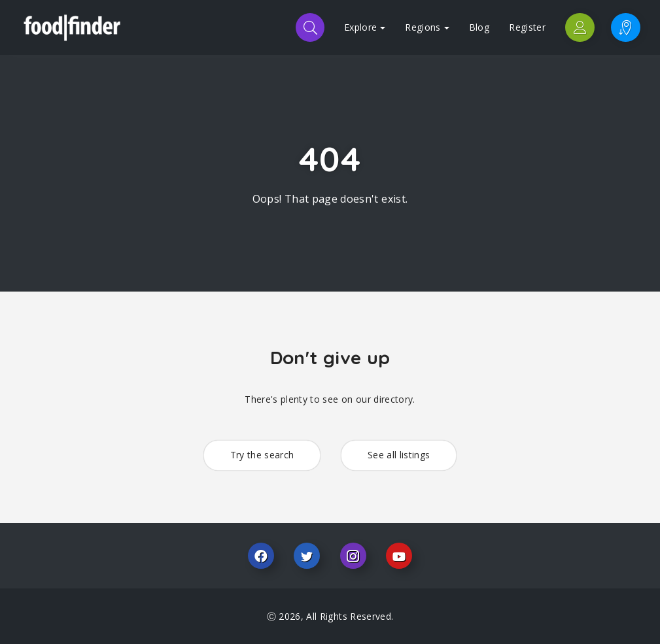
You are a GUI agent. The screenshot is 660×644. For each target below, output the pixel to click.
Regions (427, 27)
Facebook (261, 556)
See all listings (399, 455)
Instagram (353, 556)
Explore (365, 27)
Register (527, 27)
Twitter (307, 556)
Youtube (399, 556)
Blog (479, 27)
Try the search (262, 455)
